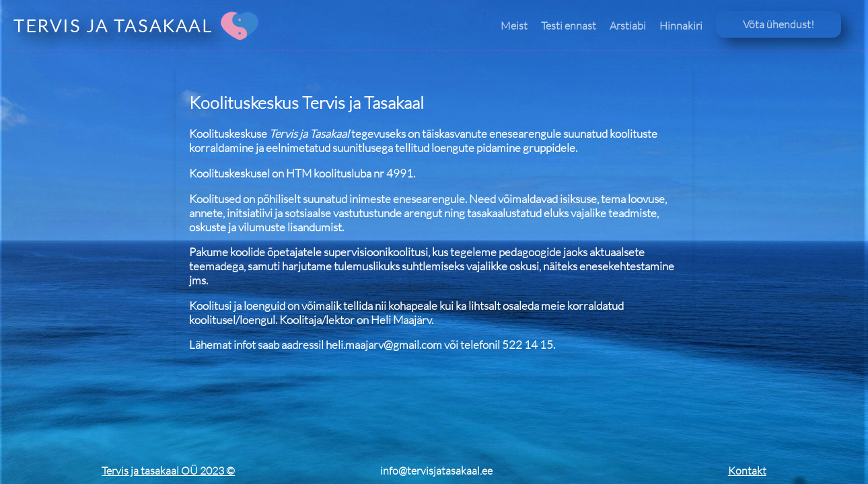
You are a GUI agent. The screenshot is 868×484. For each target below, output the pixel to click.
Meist (514, 26)
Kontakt (747, 471)
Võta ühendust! (779, 24)
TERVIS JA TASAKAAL (113, 26)
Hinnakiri (681, 26)
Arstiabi (628, 26)
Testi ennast (569, 26)
